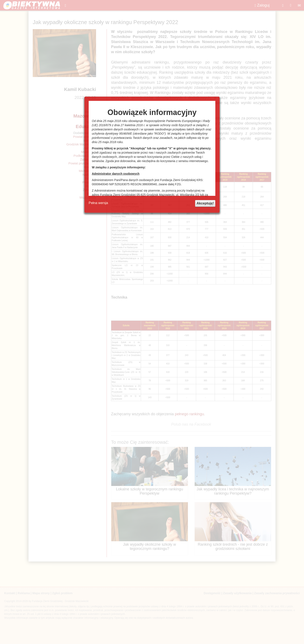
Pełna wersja (98, 203)
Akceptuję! (205, 203)
